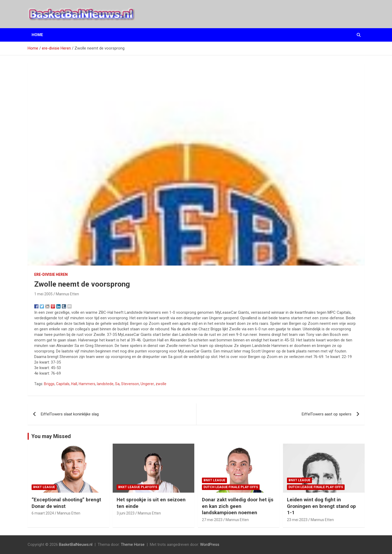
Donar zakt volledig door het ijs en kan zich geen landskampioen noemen (238, 506)
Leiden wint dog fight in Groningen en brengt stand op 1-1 (321, 506)
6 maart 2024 (43, 513)
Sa (117, 384)
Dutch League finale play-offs (231, 487)
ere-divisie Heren (51, 274)
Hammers (87, 384)
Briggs (49, 384)
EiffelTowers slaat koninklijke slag (70, 414)
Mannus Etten (67, 294)
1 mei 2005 (43, 294)
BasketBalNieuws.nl (76, 545)
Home (37, 35)
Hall (74, 384)
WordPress (210, 545)
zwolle (161, 384)
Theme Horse (133, 545)
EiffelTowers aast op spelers (327, 414)
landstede (105, 384)
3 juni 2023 (126, 513)
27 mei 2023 (212, 520)
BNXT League (44, 487)
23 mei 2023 (297, 520)
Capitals (63, 384)
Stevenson (130, 384)
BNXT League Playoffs (138, 487)
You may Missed (51, 436)
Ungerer (147, 384)
